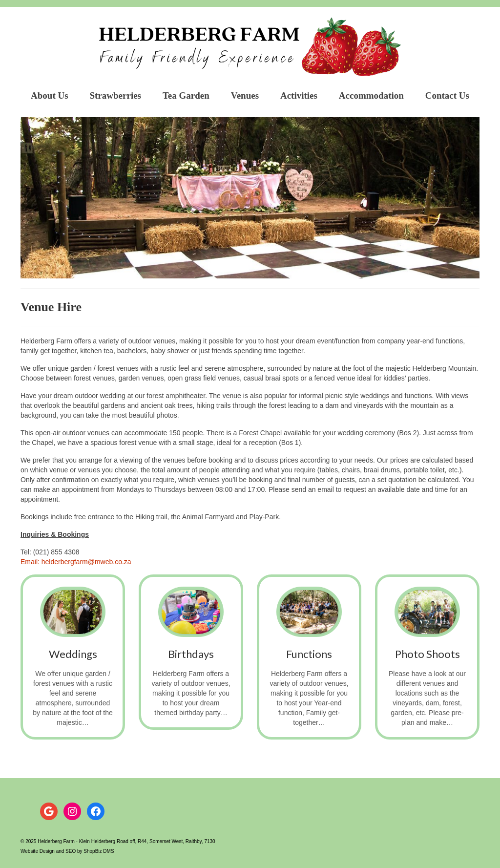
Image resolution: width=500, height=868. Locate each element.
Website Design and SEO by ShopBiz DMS (67, 851)
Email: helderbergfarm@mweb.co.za (76, 562)
